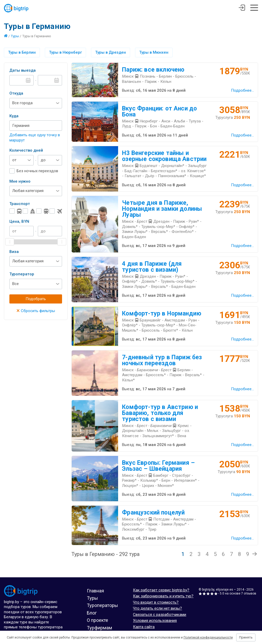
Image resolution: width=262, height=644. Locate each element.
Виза (14, 252)
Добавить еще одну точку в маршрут (35, 138)
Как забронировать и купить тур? (163, 596)
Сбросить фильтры (36, 311)
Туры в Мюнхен (154, 52)
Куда (14, 116)
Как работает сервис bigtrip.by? (161, 590)
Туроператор (22, 274)
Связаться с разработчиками (160, 615)
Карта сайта (144, 627)
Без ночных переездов (37, 171)
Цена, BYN (19, 221)
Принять (246, 637)
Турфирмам (99, 628)
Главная (95, 591)
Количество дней (26, 150)
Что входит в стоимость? (156, 602)
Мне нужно (20, 181)
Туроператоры (102, 605)
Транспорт (20, 204)
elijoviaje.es (224, 590)
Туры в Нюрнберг (65, 52)
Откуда (16, 93)
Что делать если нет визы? (157, 608)
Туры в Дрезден (111, 52)
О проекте (98, 620)
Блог (92, 613)
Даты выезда (23, 70)
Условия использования (155, 621)
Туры (15, 36)
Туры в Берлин (22, 52)
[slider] (10, 242)
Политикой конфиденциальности (208, 637)
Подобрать (36, 299)
